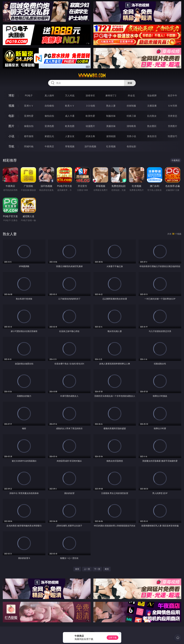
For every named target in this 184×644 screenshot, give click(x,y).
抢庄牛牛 (172, 95)
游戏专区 (90, 95)
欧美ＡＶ (70, 106)
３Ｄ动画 (90, 106)
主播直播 (152, 106)
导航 (11, 146)
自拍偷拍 (49, 106)
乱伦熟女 (152, 116)
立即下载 (113, 638)
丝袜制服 (131, 106)
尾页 (107, 569)
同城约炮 (29, 146)
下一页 (97, 569)
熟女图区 (152, 126)
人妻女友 (70, 136)
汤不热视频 (90, 146)
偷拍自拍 (49, 116)
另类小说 (131, 136)
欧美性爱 (90, 116)
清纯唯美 (131, 126)
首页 (77, 569)
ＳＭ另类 (172, 106)
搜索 (130, 83)
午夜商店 (49, 146)
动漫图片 (90, 126)
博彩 (11, 95)
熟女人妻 (111, 106)
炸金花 (131, 95)
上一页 (87, 569)
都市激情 (29, 136)
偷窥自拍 (29, 126)
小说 (11, 136)
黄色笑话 (152, 136)
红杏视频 (111, 146)
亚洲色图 (49, 126)
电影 (11, 116)
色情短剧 (131, 146)
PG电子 (29, 95)
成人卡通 (70, 116)
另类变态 (172, 116)
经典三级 (131, 116)
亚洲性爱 (29, 116)
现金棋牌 (152, 95)
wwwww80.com (92, 76)
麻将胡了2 (111, 95)
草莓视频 (70, 146)
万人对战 (70, 95)
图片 (11, 126)
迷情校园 (111, 136)
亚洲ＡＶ (29, 106)
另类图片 (172, 126)
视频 (11, 106)
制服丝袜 (111, 116)
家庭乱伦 (49, 136)
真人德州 (49, 95)
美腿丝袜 (111, 126)
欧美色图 (70, 126)
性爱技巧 (172, 136)
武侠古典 (90, 136)
